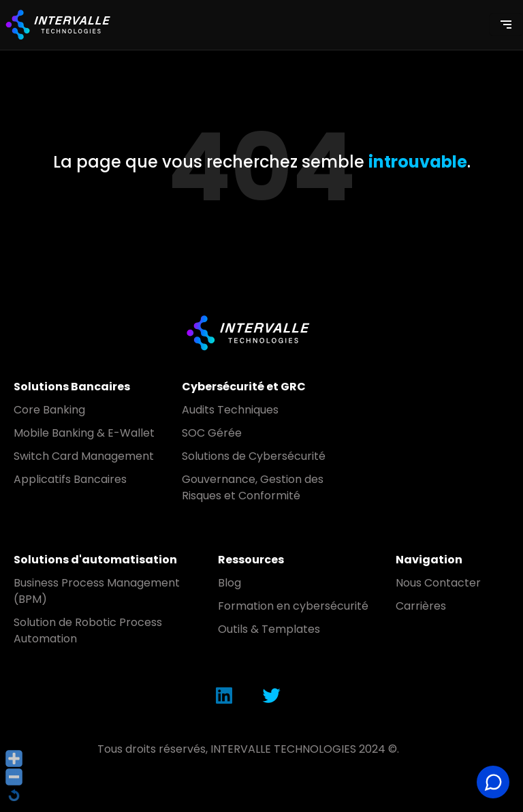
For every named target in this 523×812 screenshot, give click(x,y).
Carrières (421, 606)
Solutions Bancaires (72, 387)
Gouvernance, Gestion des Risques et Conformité (253, 487)
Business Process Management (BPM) (97, 591)
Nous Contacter (438, 583)
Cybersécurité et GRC (244, 387)
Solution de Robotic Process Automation (88, 630)
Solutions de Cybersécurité (254, 456)
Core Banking (49, 410)
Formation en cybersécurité (293, 606)
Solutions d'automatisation (95, 560)
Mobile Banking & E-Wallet (84, 433)
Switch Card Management (84, 456)
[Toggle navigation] (506, 25)
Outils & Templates (269, 629)
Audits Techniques (230, 410)
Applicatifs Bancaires (70, 479)
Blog (229, 583)
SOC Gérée (212, 433)
